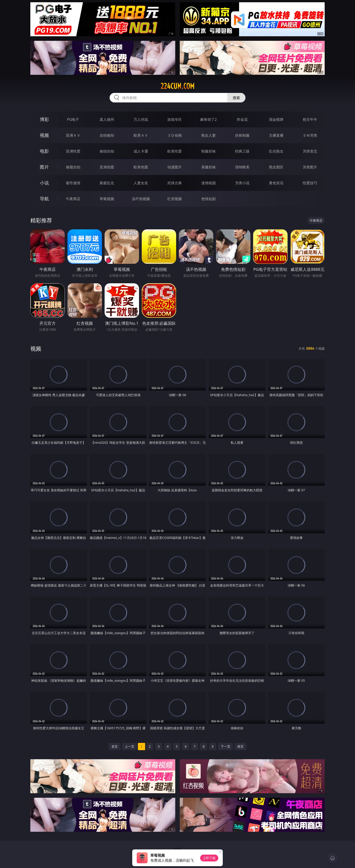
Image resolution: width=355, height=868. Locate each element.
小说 (44, 183)
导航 (44, 199)
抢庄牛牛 (310, 119)
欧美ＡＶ (141, 135)
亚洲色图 (107, 167)
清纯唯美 (242, 167)
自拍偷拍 (107, 135)
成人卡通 (141, 151)
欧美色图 (141, 167)
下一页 (225, 746)
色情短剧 (209, 199)
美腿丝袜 (209, 167)
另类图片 (310, 167)
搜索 (236, 98)
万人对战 (141, 119)
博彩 (44, 119)
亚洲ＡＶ (73, 135)
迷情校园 (209, 183)
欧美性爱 (175, 151)
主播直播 (276, 135)
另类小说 (242, 183)
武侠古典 (175, 183)
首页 (115, 746)
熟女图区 (276, 167)
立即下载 (209, 858)
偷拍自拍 (107, 151)
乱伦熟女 (276, 151)
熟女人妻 (209, 135)
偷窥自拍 (73, 167)
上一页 (130, 746)
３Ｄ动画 (175, 135)
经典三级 (242, 151)
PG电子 (73, 119)
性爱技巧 (310, 183)
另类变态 (310, 151)
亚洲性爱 (73, 151)
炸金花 (242, 119)
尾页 (240, 746)
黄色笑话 (276, 183)
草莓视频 (107, 199)
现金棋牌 (276, 119)
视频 (44, 135)
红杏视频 (175, 199)
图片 (44, 167)
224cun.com (177, 86)
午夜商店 (73, 199)
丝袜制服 (242, 135)
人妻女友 (141, 183)
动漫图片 (175, 167)
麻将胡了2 (208, 119)
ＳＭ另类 (310, 135)
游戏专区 (175, 119)
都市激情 (73, 183)
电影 (44, 151)
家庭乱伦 (107, 183)
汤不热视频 (141, 199)
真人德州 (107, 119)
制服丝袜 (209, 151)
